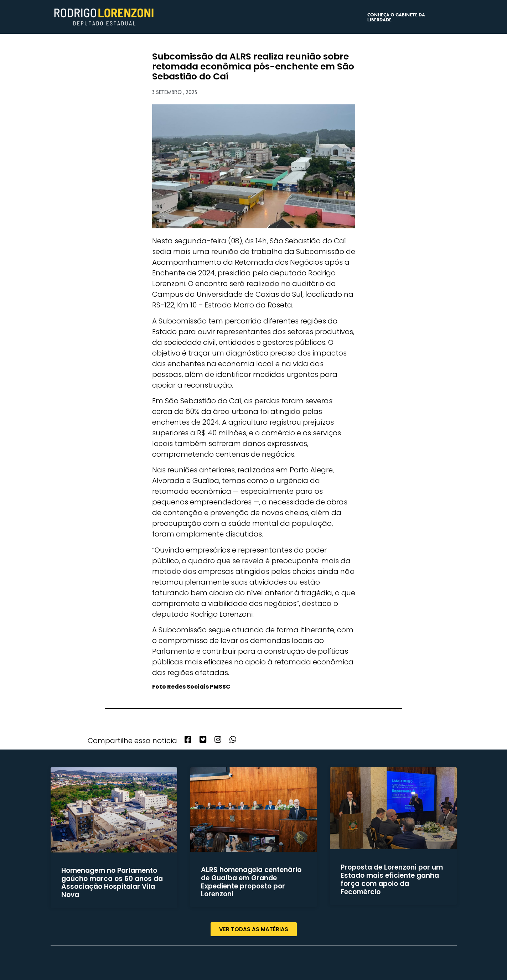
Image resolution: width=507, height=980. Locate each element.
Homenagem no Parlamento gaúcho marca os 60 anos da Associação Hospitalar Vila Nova (112, 883)
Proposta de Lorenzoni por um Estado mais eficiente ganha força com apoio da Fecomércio (392, 879)
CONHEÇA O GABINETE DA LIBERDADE (396, 17)
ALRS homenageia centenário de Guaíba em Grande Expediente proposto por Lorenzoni (251, 882)
